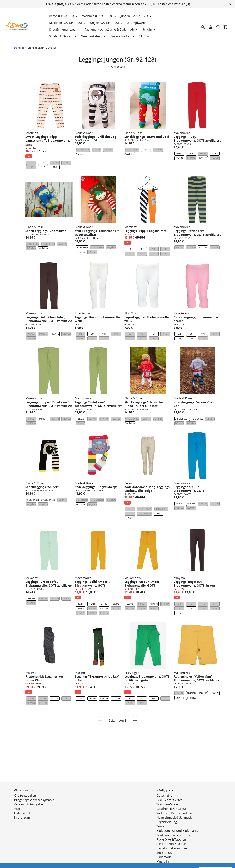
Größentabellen (25, 784)
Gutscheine (164, 784)
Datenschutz (23, 802)
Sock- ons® (164, 841)
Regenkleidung (167, 810)
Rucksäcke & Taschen (171, 828)
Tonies (161, 815)
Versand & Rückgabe (28, 793)
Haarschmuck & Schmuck (174, 806)
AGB (17, 797)
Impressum (22, 806)
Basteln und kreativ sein (173, 837)
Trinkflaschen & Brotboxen (175, 824)
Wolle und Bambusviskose (175, 802)
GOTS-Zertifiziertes (169, 788)
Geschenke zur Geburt (172, 797)
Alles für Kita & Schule (172, 832)
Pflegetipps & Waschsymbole (34, 788)
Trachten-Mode (167, 793)
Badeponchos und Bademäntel (178, 819)
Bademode (164, 845)
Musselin (163, 850)
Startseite (19, 48)
